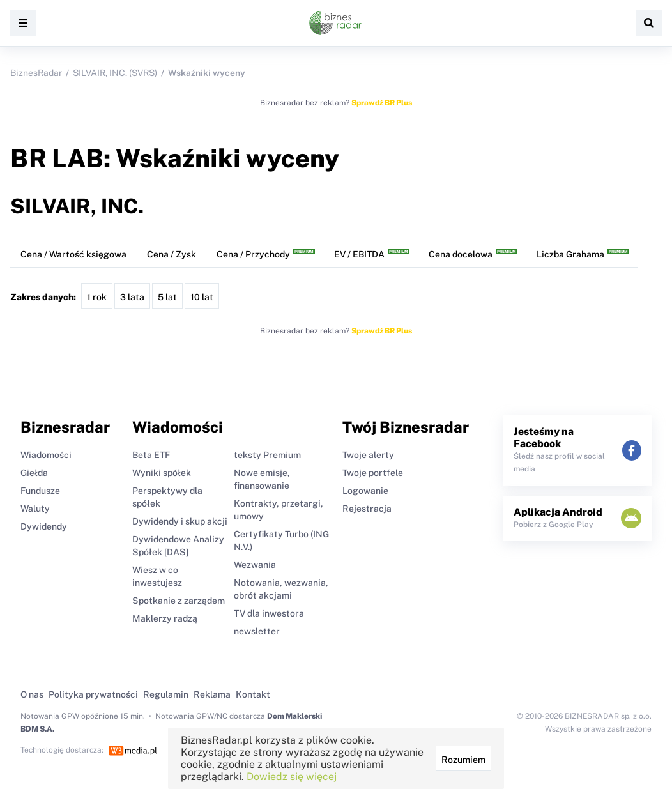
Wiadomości (46, 455)
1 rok (97, 297)
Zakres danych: (43, 297)
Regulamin (166, 694)
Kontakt (253, 694)
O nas (32, 694)
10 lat (202, 297)
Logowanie (365, 491)
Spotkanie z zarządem (179, 601)
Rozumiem (463, 760)
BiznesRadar (36, 73)
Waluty (35, 509)
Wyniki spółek (162, 473)
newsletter (257, 631)
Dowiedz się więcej (292, 777)
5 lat (167, 297)
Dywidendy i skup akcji (180, 521)
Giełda (34, 473)
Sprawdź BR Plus (382, 103)
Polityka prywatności (93, 694)
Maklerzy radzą (165, 618)
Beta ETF (151, 455)
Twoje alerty (368, 455)
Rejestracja (367, 509)
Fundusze (40, 491)
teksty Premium (267, 455)
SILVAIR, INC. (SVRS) (115, 73)
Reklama (212, 694)
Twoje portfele (373, 473)
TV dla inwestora (269, 613)
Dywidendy (44, 526)
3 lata (132, 297)
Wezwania (255, 565)
